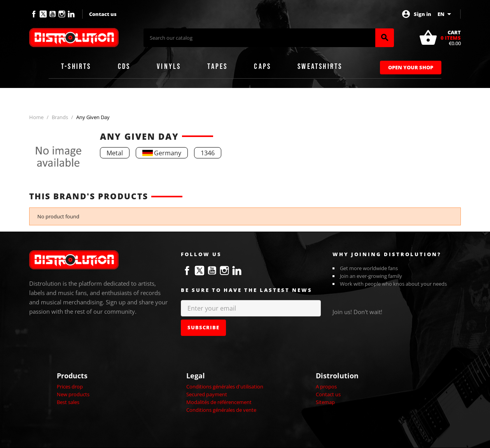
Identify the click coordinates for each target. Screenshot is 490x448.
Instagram (62, 14)
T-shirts (76, 67)
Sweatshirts (320, 67)
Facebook (34, 14)
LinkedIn (71, 14)
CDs (124, 67)
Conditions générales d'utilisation (225, 387)
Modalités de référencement (219, 402)
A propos (326, 387)
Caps (262, 67)
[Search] (259, 38)
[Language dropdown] (446, 14)
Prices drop (70, 387)
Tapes (217, 67)
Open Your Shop (411, 67)
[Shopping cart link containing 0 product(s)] (440, 38)
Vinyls (169, 67)
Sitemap (325, 402)
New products (73, 394)
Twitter (43, 14)
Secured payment (207, 394)
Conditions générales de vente (221, 410)
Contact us (103, 14)
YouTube (52, 14)
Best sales (68, 402)
